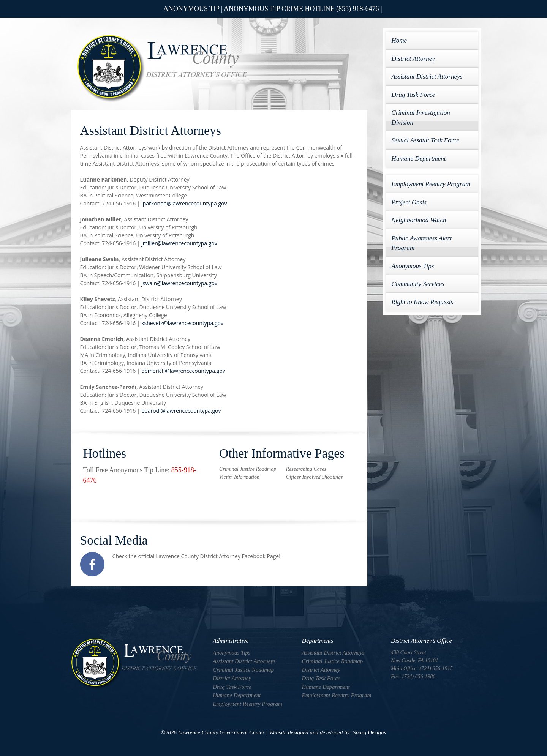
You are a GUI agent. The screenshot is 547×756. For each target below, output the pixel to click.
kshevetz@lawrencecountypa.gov (182, 323)
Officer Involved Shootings (314, 477)
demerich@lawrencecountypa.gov (183, 371)
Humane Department (418, 159)
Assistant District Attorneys (427, 77)
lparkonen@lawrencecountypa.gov (184, 203)
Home (399, 40)
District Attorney (413, 59)
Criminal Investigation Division (421, 118)
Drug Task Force (413, 95)
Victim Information (239, 477)
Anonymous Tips (413, 266)
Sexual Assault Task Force (425, 140)
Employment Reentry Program (431, 184)
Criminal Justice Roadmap (248, 469)
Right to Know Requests (422, 302)
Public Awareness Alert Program (421, 243)
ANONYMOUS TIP (191, 9)
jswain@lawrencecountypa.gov (179, 283)
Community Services (418, 284)
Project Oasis (409, 202)
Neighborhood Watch (419, 220)
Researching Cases (306, 469)
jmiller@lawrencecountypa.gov (179, 243)
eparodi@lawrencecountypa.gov (181, 411)
